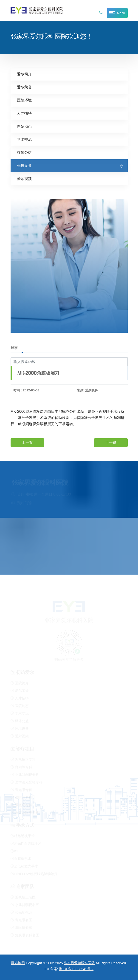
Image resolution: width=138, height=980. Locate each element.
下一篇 (111, 442)
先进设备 (24, 165)
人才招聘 (24, 113)
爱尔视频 (24, 178)
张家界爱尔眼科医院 (79, 963)
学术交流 (24, 139)
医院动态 (24, 126)
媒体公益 (24, 152)
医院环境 (24, 100)
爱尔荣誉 (24, 87)
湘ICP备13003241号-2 (76, 969)
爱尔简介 (24, 74)
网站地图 (18, 963)
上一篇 (27, 442)
